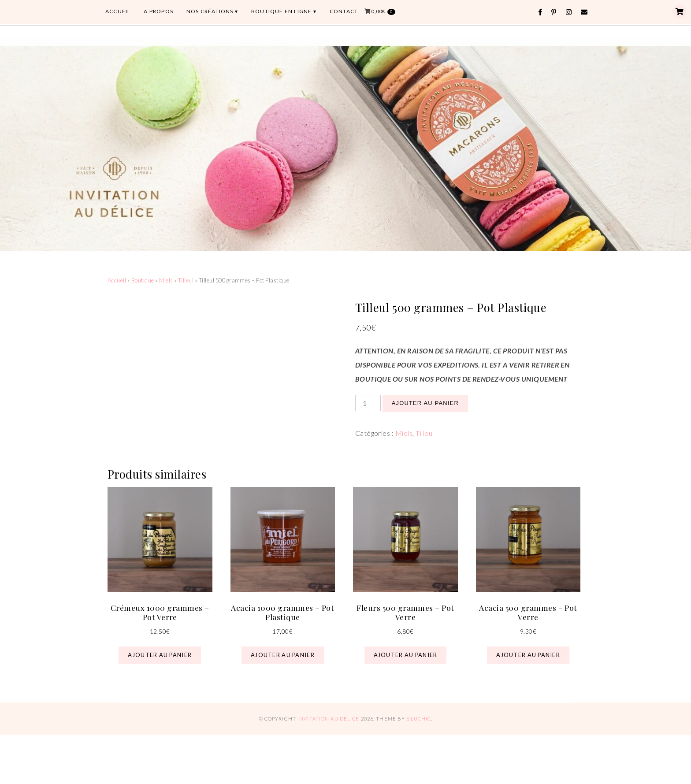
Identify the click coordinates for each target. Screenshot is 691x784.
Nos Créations (210, 11)
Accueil (117, 280)
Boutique (143, 280)
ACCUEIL (118, 11)
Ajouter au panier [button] (160, 655)
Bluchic (419, 719)
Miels (166, 280)
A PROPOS (158, 11)
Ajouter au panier (425, 403)
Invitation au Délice (328, 719)
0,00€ (383, 12)
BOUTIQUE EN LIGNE (281, 11)
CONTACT (344, 11)
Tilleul (186, 280)
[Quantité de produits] (368, 403)
